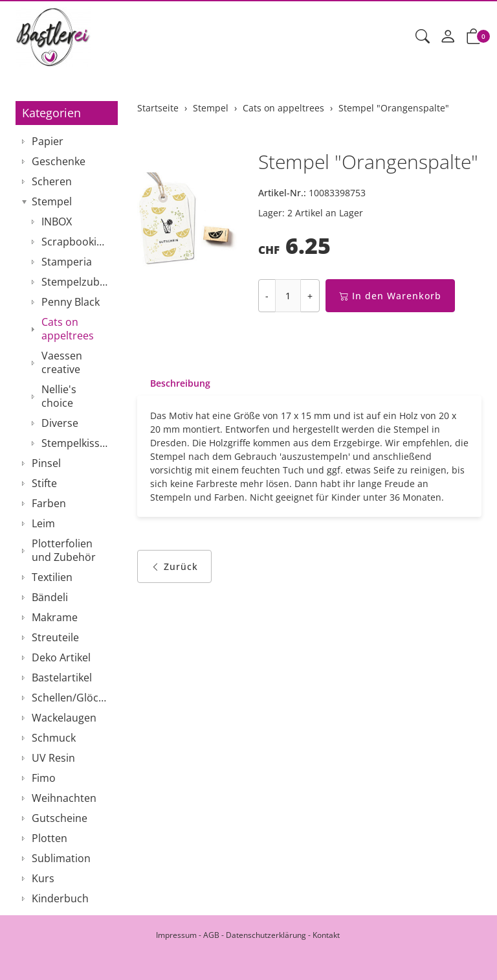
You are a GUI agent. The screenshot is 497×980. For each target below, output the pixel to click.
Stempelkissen (76, 443)
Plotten (50, 838)
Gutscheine (60, 818)
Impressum (176, 935)
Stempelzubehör (76, 282)
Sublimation (61, 858)
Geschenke (59, 161)
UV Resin (53, 758)
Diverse (60, 423)
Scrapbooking (75, 242)
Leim (43, 523)
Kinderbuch (60, 898)
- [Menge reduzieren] (267, 296)
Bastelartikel (62, 678)
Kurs (43, 878)
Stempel (52, 201)
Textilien (52, 577)
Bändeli (50, 597)
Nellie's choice (59, 396)
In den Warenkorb (390, 296)
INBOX (57, 222)
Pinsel (46, 463)
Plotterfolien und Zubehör (64, 550)
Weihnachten (64, 798)
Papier (48, 141)
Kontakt (326, 935)
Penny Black (71, 302)
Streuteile (55, 637)
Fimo (44, 778)
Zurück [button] (174, 566)
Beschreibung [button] (180, 383)
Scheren (52, 181)
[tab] (174, 383)
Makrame (55, 617)
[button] (423, 37)
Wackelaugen (64, 718)
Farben (49, 503)
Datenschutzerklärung (266, 935)
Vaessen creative (62, 362)
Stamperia (67, 262)
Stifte (44, 483)
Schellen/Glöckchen (72, 698)
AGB (211, 935)
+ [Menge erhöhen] (310, 296)
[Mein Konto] (448, 37)
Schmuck (54, 738)
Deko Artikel (61, 657)
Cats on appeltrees (68, 329)
